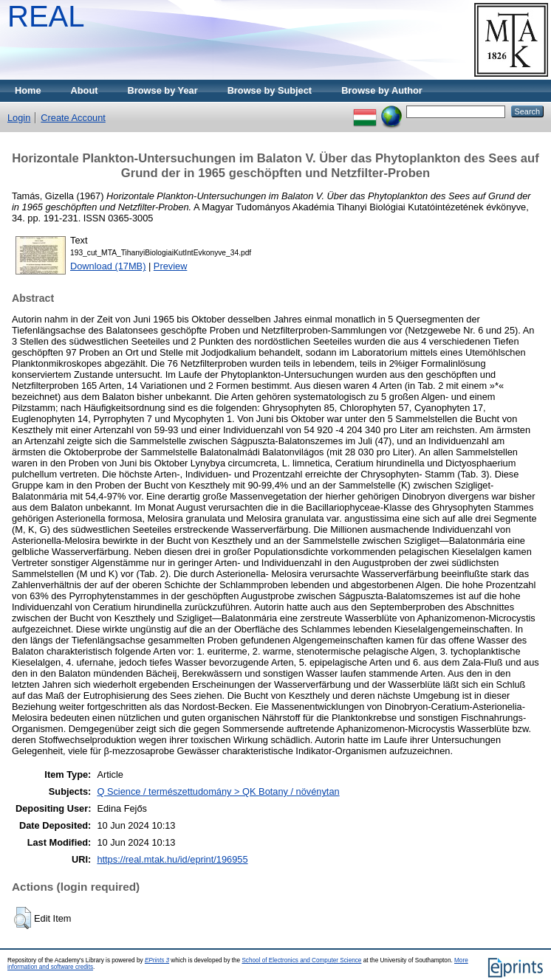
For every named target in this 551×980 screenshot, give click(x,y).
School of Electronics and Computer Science (301, 960)
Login (19, 118)
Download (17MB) (108, 266)
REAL (46, 16)
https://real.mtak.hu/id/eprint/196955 (172, 859)
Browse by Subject (270, 90)
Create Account (73, 118)
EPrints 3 (157, 960)
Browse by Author (382, 90)
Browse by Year (163, 90)
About (85, 90)
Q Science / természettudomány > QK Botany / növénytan (218, 791)
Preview (171, 266)
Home (28, 90)
